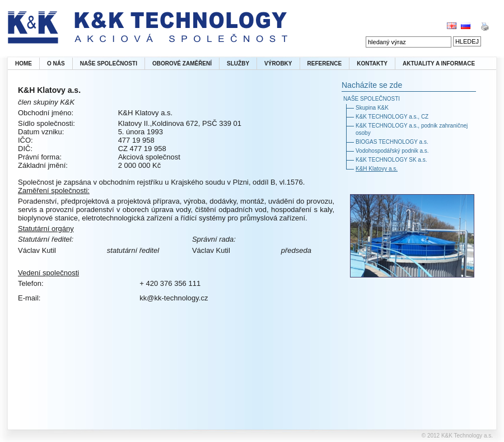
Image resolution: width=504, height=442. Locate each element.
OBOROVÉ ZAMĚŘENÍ (182, 64)
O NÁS (56, 64)
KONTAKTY (372, 64)
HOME (24, 64)
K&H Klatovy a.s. (377, 169)
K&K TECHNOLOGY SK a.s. (391, 160)
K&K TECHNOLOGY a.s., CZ (392, 117)
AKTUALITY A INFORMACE (439, 64)
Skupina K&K (372, 108)
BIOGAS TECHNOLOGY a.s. (392, 142)
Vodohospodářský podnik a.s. (392, 151)
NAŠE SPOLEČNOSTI (109, 64)
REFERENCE (325, 64)
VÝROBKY (278, 64)
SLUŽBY (238, 64)
